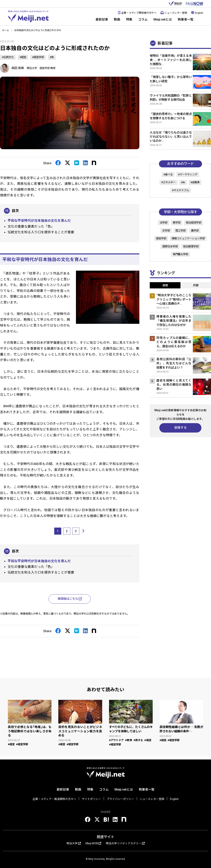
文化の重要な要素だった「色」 (31, 226)
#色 (52, 57)
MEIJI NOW (194, 4)
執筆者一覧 (186, 19)
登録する (180, 428)
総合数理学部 (191, 246)
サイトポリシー (91, 799)
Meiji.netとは (163, 19)
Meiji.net (28, 16)
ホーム (5, 30)
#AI (183, 182)
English (197, 13)
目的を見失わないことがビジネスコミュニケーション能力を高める (80, 731)
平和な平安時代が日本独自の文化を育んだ (39, 221)
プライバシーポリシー (120, 799)
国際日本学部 (170, 246)
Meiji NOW (93, 843)
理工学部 (180, 231)
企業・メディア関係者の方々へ (137, 13)
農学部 (195, 231)
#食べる (168, 175)
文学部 (166, 231)
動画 (117, 19)
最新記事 (102, 19)
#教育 (129, 740)
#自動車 (195, 182)
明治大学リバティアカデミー (125, 843)
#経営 (23, 57)
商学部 (177, 223)
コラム (143, 19)
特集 (129, 19)
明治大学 (175, 4)
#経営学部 (38, 57)
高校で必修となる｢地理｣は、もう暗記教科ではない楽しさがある (30, 731)
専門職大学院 (180, 254)
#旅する (138, 740)
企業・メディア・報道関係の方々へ (54, 799)
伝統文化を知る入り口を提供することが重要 (41, 232)
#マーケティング (188, 175)
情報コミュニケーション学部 (188, 238)
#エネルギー (168, 182)
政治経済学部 (194, 223)
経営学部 (161, 238)
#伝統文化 (8, 57)
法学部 (164, 223)
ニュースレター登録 (174, 13)
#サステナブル (180, 190)
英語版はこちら (70, 599)
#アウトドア (116, 740)
